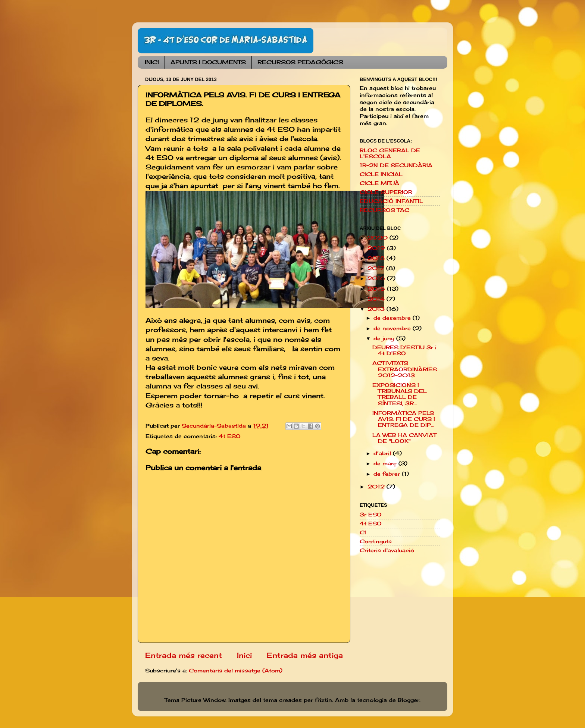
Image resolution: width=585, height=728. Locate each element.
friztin (323, 700)
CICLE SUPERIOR (386, 192)
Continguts (376, 541)
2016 (377, 278)
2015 (377, 289)
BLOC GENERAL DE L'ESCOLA (390, 153)
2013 (377, 309)
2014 (377, 299)
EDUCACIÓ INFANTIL (391, 201)
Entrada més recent (184, 655)
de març (386, 463)
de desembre (393, 318)
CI (363, 532)
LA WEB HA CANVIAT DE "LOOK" (404, 438)
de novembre (393, 328)
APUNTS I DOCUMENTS (208, 62)
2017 (377, 268)
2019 (377, 248)
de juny (385, 338)
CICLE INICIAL (381, 174)
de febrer (388, 474)
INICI (152, 62)
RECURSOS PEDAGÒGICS (300, 62)
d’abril (383, 453)
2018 (377, 258)
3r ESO (371, 515)
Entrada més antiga (305, 655)
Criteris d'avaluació (387, 550)
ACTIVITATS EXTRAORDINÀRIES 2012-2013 (405, 369)
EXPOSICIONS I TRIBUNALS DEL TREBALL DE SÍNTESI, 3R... (400, 394)
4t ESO (230, 436)
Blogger (409, 700)
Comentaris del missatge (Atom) (236, 671)
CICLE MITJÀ (379, 183)
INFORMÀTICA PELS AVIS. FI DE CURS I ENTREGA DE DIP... (404, 419)
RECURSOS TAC (384, 210)
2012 (377, 487)
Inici (244, 655)
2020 (378, 238)
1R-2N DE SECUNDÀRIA (396, 165)
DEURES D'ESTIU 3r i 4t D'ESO (404, 350)
